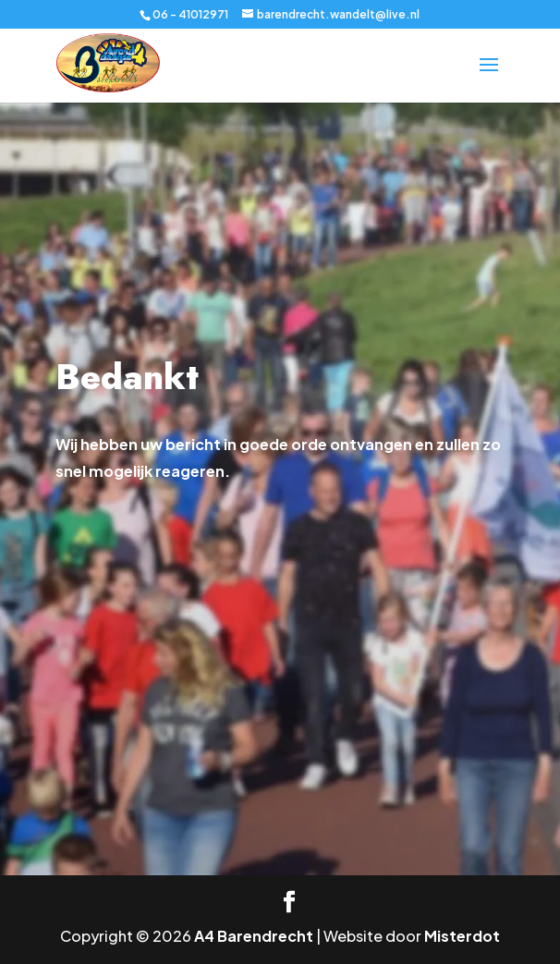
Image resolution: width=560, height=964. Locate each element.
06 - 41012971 (190, 14)
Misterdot (462, 936)
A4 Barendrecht (254, 936)
